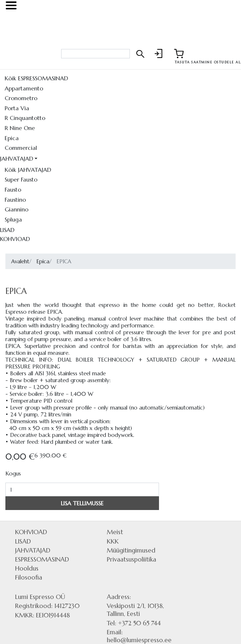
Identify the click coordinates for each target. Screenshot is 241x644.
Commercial (21, 148)
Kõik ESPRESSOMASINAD (36, 78)
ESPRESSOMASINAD (42, 559)
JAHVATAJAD (17, 158)
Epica (12, 138)
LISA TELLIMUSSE (82, 503)
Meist (115, 532)
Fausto (13, 189)
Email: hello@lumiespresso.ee (139, 636)
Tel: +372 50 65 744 (134, 623)
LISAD (7, 230)
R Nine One (20, 128)
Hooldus (27, 568)
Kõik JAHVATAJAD (28, 170)
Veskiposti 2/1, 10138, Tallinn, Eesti (135, 610)
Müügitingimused (131, 550)
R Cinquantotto (25, 118)
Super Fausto (21, 179)
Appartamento (24, 88)
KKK (113, 541)
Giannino (17, 209)
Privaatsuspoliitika (131, 559)
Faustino (15, 200)
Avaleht (20, 261)
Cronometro (21, 98)
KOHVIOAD (15, 239)
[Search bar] (96, 54)
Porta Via (17, 108)
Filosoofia (29, 577)
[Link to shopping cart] (179, 54)
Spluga (13, 219)
